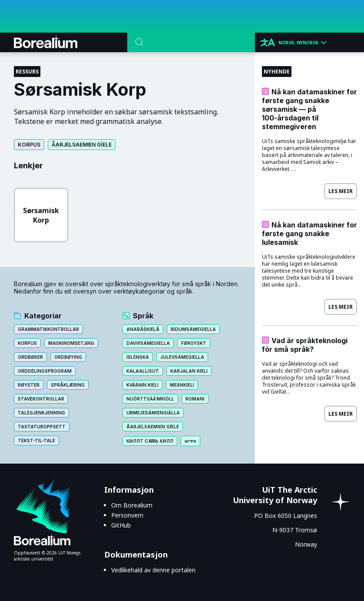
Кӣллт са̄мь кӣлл (150, 441)
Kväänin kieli (142, 385)
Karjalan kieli (189, 371)
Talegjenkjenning (41, 413)
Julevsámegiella (182, 357)
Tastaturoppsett (42, 427)
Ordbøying (68, 357)
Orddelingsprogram (45, 371)
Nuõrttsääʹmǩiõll (150, 399)
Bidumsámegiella (193, 329)
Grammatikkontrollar (48, 329)
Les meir (341, 191)
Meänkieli (182, 385)
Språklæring (68, 385)
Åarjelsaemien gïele (82, 145)
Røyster (29, 385)
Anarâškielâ (143, 329)
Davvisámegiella (148, 343)
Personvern (127, 515)
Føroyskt (194, 343)
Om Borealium (132, 505)
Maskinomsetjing (71, 343)
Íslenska (138, 357)
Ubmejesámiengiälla (153, 413)
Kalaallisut (143, 371)
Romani (195, 399)
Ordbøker (30, 357)
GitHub (121, 525)
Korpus (29, 145)
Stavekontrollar (41, 399)
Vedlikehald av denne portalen (153, 570)
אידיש (190, 441)
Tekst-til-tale (36, 441)
